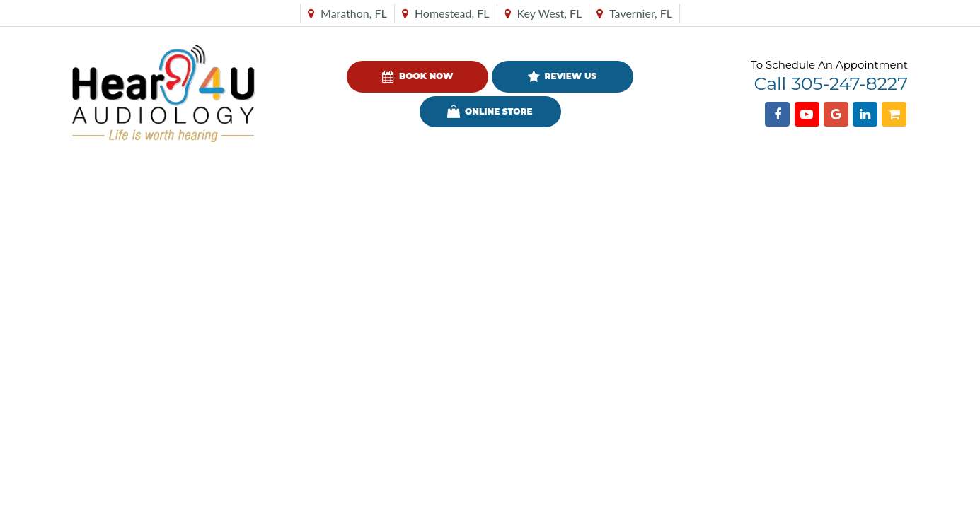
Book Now (417, 77)
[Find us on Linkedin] (865, 114)
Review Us (562, 77)
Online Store (490, 112)
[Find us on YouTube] (807, 114)
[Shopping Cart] (894, 114)
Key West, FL (543, 13)
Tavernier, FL (634, 13)
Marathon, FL (347, 13)
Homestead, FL (446, 13)
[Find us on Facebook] (777, 114)
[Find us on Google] (836, 114)
